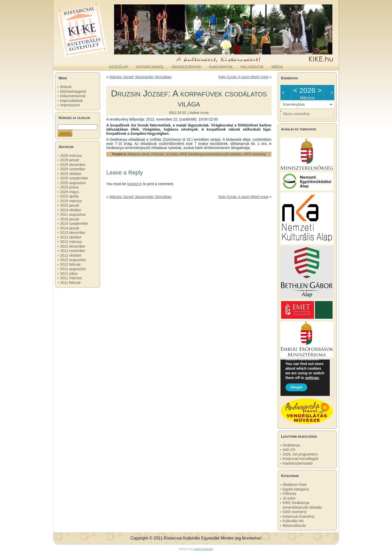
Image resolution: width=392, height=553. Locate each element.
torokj (205, 113)
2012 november (73, 251)
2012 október (71, 255)
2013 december (73, 233)
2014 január (70, 228)
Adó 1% (289, 450)
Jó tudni (172, 154)
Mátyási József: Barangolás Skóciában (141, 77)
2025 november (73, 169)
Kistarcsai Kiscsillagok (300, 459)
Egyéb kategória (296, 489)
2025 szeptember (74, 178)
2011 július (69, 274)
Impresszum (70, 105)
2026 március (71, 156)
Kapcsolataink (71, 101)
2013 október (71, 237)
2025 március (71, 201)
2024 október (71, 210)
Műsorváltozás (294, 526)
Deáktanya (291, 445)
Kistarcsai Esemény (299, 516)
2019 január (70, 219)
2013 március (71, 242)
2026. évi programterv (300, 454)
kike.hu (96, 57)
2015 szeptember (74, 223)
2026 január (70, 160)
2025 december (73, 165)
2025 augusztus (73, 183)
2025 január (70, 205)
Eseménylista (294, 104)
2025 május (69, 192)
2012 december (73, 246)
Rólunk (66, 87)
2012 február (70, 264)
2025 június (69, 187)
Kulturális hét (293, 521)
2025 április (69, 196)
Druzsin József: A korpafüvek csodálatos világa (189, 98)
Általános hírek (138, 154)
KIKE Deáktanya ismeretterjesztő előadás (211, 154)
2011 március (71, 278)
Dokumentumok (73, 96)
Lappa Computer (203, 549)
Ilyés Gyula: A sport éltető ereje (243, 77)
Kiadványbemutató (298, 463)
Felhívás (157, 154)
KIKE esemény (255, 154)
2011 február (70, 283)
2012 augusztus (73, 260)
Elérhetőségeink (73, 92)
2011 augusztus (73, 269)
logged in (135, 184)
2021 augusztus (73, 214)
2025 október (71, 174)
